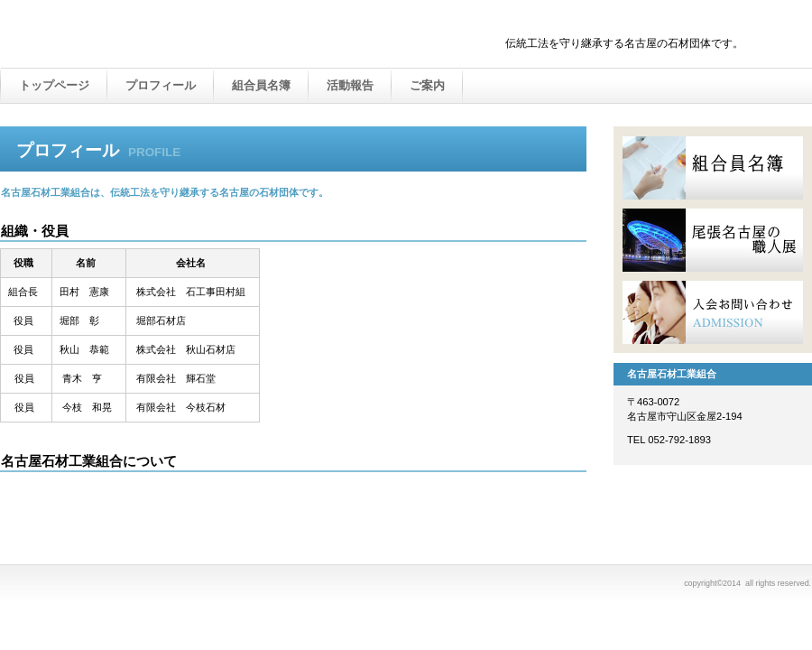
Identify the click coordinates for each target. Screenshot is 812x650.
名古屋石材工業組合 (189, 35)
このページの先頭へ (530, 491)
